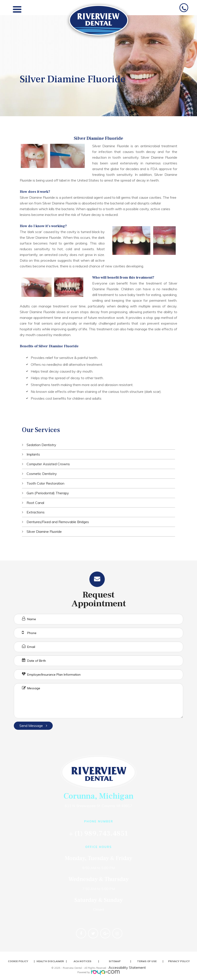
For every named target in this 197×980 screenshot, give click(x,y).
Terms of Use (147, 961)
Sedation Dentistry (41, 445)
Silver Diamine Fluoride (44, 531)
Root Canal (35, 503)
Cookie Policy (18, 961)
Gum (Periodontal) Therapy (48, 493)
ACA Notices (82, 961)
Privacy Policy (179, 961)
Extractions (36, 512)
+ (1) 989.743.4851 (99, 833)
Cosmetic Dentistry (42, 474)
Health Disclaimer (50, 961)
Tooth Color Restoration (45, 483)
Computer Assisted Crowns (48, 464)
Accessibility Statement (127, 967)
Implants (33, 454)
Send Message (33, 726)
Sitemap (115, 961)
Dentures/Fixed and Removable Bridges (58, 522)
